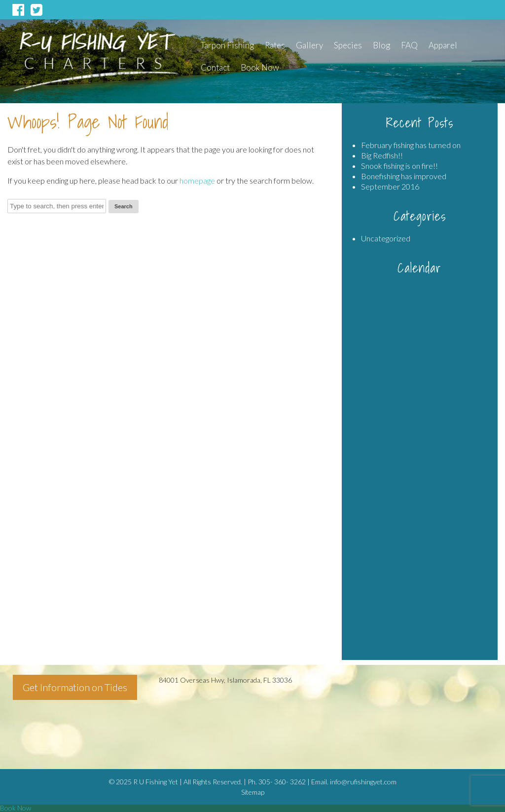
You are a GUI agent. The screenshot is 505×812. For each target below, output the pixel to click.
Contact (215, 67)
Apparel (443, 45)
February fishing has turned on (411, 145)
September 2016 (390, 186)
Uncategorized (386, 238)
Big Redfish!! (382, 155)
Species (348, 45)
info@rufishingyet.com (363, 782)
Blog (381, 45)
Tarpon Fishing (227, 45)
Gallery (309, 45)
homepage (197, 180)
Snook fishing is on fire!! (399, 166)
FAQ (409, 45)
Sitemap (253, 792)
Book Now (260, 67)
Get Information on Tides (75, 687)
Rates (275, 45)
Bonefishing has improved (404, 176)
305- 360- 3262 (282, 782)
